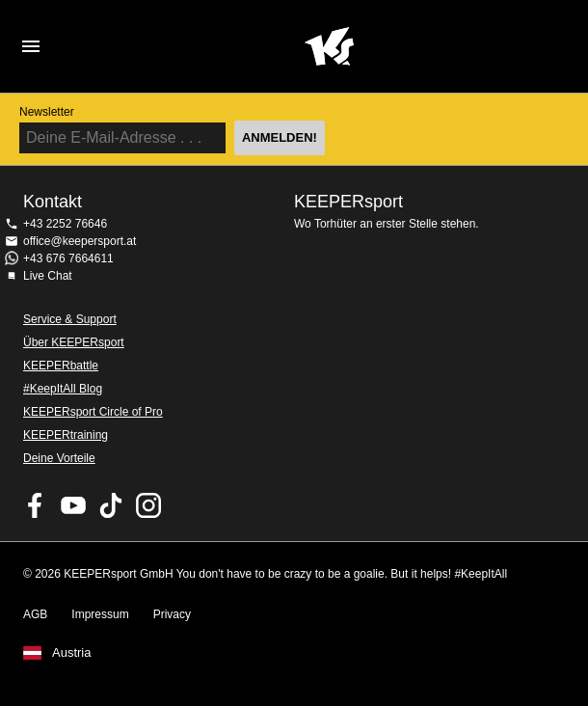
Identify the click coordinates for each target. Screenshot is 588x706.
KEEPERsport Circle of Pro (93, 412)
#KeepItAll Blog (63, 389)
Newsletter (47, 112)
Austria (71, 653)
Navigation (31, 46)
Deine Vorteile (59, 458)
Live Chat (48, 276)
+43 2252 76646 (65, 224)
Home (329, 46)
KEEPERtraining (66, 435)
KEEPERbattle (61, 366)
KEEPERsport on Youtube (73, 505)
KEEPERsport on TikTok (111, 505)
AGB (35, 614)
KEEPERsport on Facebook (36, 505)
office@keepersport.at (80, 241)
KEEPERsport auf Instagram (148, 505)
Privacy (172, 614)
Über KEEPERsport (74, 342)
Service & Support (70, 319)
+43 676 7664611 (68, 258)
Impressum (100, 614)
